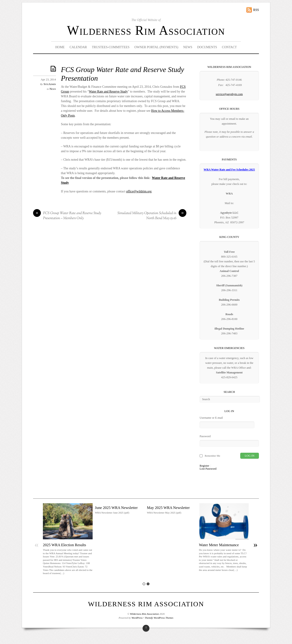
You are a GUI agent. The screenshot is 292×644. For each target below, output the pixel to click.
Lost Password (208, 469)
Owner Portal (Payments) (156, 47)
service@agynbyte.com (229, 94)
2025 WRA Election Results (64, 545)
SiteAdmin (50, 84)
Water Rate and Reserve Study (108, 92)
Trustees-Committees (111, 47)
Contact (229, 47)
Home (60, 47)
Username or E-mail (211, 418)
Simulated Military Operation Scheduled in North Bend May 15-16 (152, 216)
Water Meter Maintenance (219, 545)
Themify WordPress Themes (159, 618)
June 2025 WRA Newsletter (116, 508)
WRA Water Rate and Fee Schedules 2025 (229, 170)
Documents (207, 47)
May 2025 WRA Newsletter (168, 508)
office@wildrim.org (139, 191)
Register (204, 466)
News (188, 47)
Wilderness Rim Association (146, 30)
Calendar (78, 47)
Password (205, 436)
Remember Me (212, 456)
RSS (256, 10)
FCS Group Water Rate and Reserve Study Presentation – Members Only (67, 216)
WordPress (137, 618)
